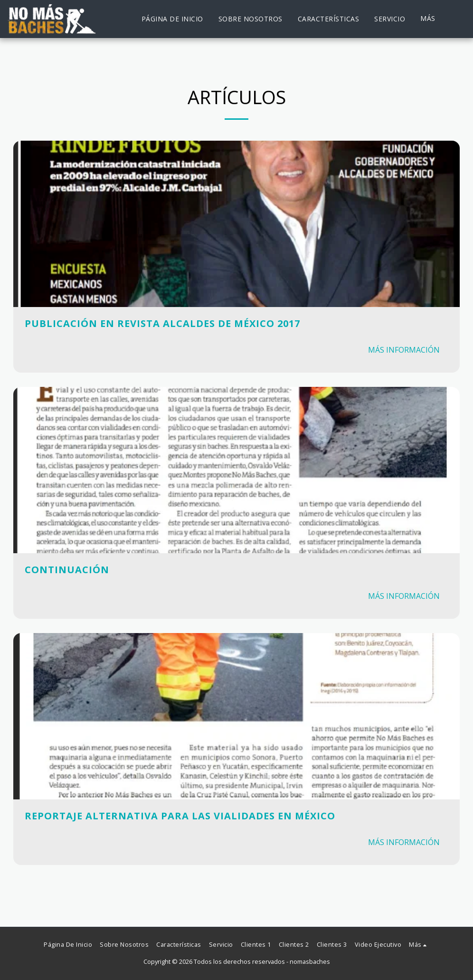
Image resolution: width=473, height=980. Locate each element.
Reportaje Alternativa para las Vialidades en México (180, 816)
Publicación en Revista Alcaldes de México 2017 (162, 323)
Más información (404, 350)
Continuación (67, 570)
